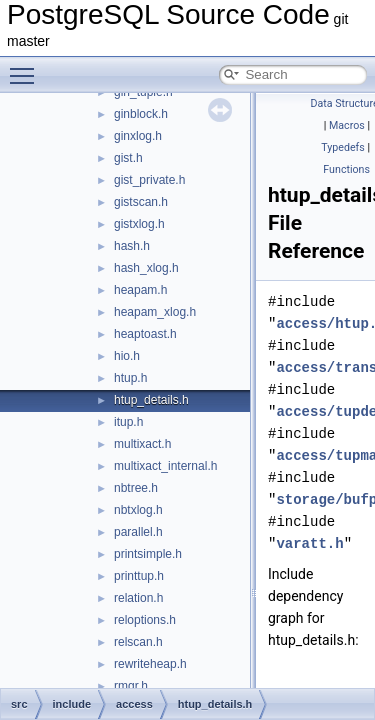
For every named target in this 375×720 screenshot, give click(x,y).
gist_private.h (149, 180)
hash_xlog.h (146, 268)
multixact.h (142, 444)
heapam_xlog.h (155, 312)
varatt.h (309, 543)
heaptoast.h (145, 334)
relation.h (138, 598)
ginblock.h (141, 114)
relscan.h (138, 642)
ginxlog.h (138, 136)
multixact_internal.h (165, 466)
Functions (346, 169)
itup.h (128, 422)
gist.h (128, 158)
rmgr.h (131, 686)
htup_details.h (151, 400)
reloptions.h (145, 620)
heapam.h (140, 290)
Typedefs (343, 147)
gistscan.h (141, 202)
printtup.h (139, 576)
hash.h (132, 246)
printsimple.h (148, 554)
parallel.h (138, 532)
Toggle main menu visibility (27, 67)
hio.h (127, 356)
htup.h (130, 378)
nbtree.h (136, 488)
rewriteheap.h (150, 664)
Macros (347, 125)
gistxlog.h (139, 224)
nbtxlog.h (138, 510)
